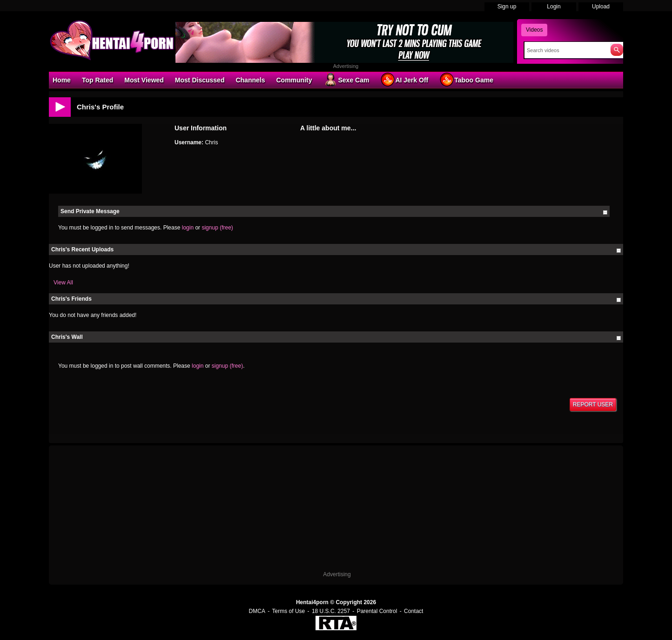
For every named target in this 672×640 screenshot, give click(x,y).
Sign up (507, 7)
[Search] (565, 50)
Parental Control (377, 611)
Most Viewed (144, 80)
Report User (593, 404)
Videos (534, 30)
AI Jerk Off (404, 80)
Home (62, 80)
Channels (250, 80)
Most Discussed (200, 80)
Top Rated (97, 80)
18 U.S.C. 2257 (331, 611)
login (188, 228)
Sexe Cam (346, 80)
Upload (601, 7)
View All (63, 283)
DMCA (257, 611)
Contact (413, 611)
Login (554, 7)
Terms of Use (289, 611)
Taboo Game (466, 80)
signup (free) (217, 228)
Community (294, 80)
